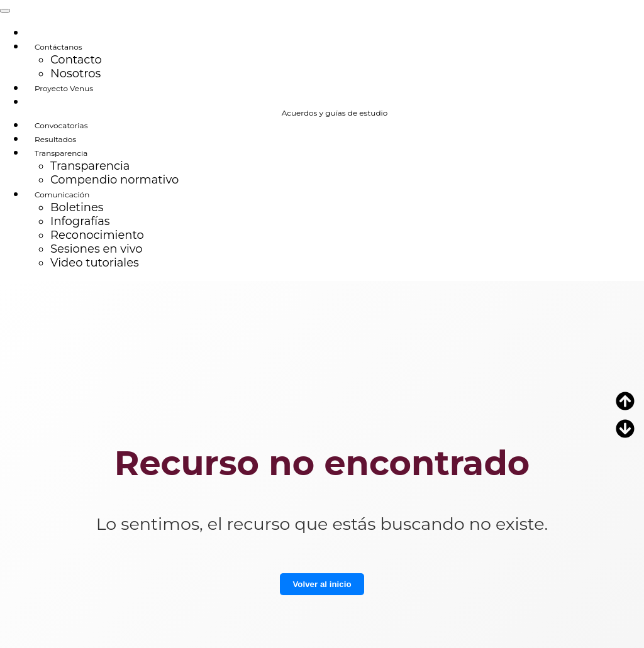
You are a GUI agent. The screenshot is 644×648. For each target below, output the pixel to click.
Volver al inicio (322, 584)
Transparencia (61, 153)
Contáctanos (58, 47)
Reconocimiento (97, 235)
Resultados (55, 139)
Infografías (80, 221)
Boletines (77, 207)
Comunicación (62, 195)
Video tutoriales (95, 263)
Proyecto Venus (64, 88)
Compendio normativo (114, 180)
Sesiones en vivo (97, 249)
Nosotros (75, 74)
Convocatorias (61, 125)
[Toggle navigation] (5, 11)
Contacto (76, 60)
